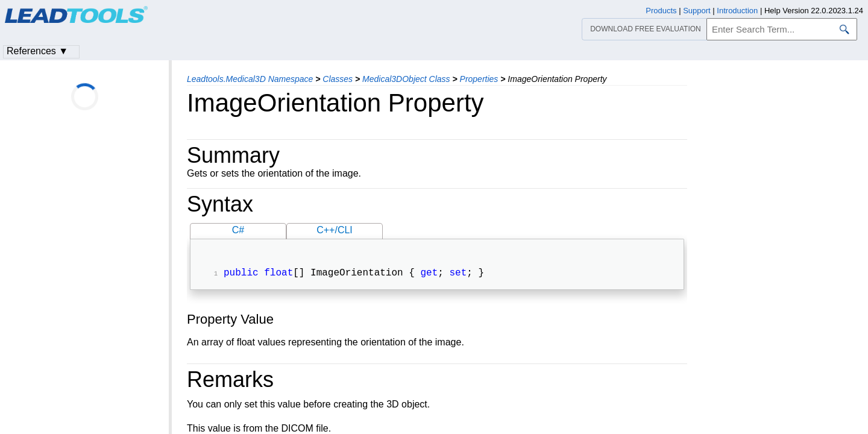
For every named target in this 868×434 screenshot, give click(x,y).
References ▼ (37, 51)
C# (238, 230)
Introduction (737, 11)
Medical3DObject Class (406, 79)
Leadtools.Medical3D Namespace (250, 79)
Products (661, 11)
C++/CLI (335, 230)
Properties (479, 79)
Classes (338, 79)
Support (697, 11)
